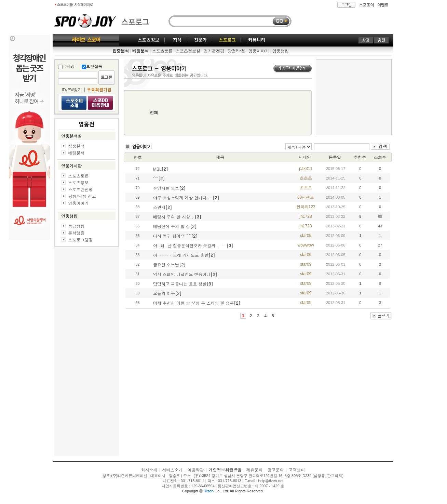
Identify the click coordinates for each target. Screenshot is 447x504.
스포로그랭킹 (81, 240)
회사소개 (149, 470)
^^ (156, 178)
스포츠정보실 (188, 51)
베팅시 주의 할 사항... (174, 217)
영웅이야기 (259, 51)
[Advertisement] (87, 353)
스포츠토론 (162, 51)
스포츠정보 (78, 182)
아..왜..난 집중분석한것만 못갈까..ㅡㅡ (190, 245)
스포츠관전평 (80, 189)
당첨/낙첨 (236, 51)
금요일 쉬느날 (166, 264)
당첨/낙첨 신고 (82, 196)
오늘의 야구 (164, 293)
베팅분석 (77, 153)
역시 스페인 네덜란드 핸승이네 (182, 274)
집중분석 (77, 146)
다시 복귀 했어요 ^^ (172, 236)
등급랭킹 (77, 226)
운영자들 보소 (166, 188)
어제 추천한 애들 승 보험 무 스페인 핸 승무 (193, 303)
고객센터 (297, 470)
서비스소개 (172, 470)
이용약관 (195, 470)
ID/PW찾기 (72, 89)
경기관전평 (214, 51)
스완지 (159, 207)
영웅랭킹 (281, 51)
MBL (157, 169)
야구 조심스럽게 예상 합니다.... (183, 197)
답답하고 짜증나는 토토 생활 (180, 284)
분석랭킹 (77, 233)
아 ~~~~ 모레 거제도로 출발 (181, 255)
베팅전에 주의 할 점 (172, 226)
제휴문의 (255, 470)
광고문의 (276, 470)
